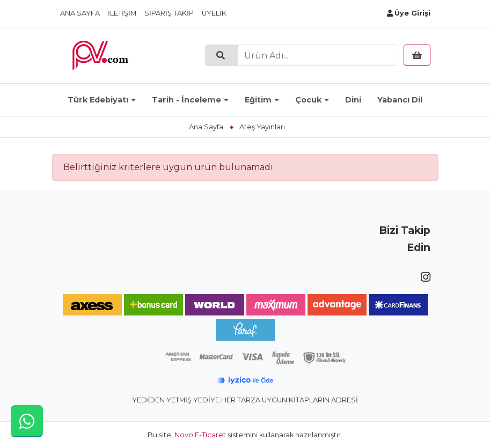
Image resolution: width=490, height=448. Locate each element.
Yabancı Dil (400, 100)
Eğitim (258, 100)
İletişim (122, 13)
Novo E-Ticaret (200, 435)
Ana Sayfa (80, 13)
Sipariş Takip (169, 13)
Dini (353, 100)
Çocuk (308, 100)
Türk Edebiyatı (98, 100)
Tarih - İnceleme (187, 100)
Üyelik (214, 13)
